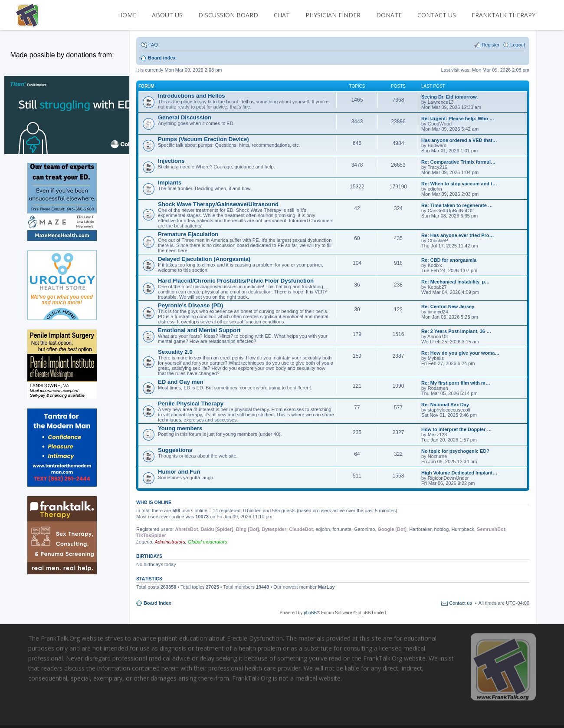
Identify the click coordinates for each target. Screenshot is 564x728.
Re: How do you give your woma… (460, 353)
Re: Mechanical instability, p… (456, 282)
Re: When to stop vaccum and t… (459, 184)
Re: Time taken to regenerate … (457, 205)
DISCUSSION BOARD (228, 15)
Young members (180, 428)
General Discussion (185, 117)
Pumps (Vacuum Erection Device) (203, 139)
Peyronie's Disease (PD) (190, 305)
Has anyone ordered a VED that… (459, 140)
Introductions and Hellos (192, 96)
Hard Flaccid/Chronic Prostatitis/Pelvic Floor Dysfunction (236, 281)
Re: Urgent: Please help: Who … (458, 119)
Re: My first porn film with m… (456, 383)
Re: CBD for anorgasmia (449, 260)
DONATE (389, 15)
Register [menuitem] (490, 45)
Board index (157, 603)
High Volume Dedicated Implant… (459, 473)
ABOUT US (167, 15)
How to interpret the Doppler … (457, 429)
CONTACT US (437, 15)
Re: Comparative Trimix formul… (458, 162)
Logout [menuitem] (518, 45)
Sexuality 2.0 (175, 352)
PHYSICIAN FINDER (333, 15)
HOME (127, 15)
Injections (171, 161)
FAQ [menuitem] (153, 45)
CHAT (282, 15)
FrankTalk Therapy (503, 15)
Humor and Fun (179, 472)
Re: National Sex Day (445, 405)
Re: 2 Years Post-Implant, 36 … (456, 331)
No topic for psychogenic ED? (455, 451)
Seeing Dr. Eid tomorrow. (449, 97)
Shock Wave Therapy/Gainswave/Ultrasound (218, 204)
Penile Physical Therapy (191, 404)
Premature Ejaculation (188, 234)
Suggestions (175, 450)
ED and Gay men (181, 382)
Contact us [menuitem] (461, 603)
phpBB (310, 613)
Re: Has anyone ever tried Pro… (458, 235)
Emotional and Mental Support (199, 330)
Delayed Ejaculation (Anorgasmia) (204, 259)
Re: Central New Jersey (448, 306)
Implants (170, 183)
